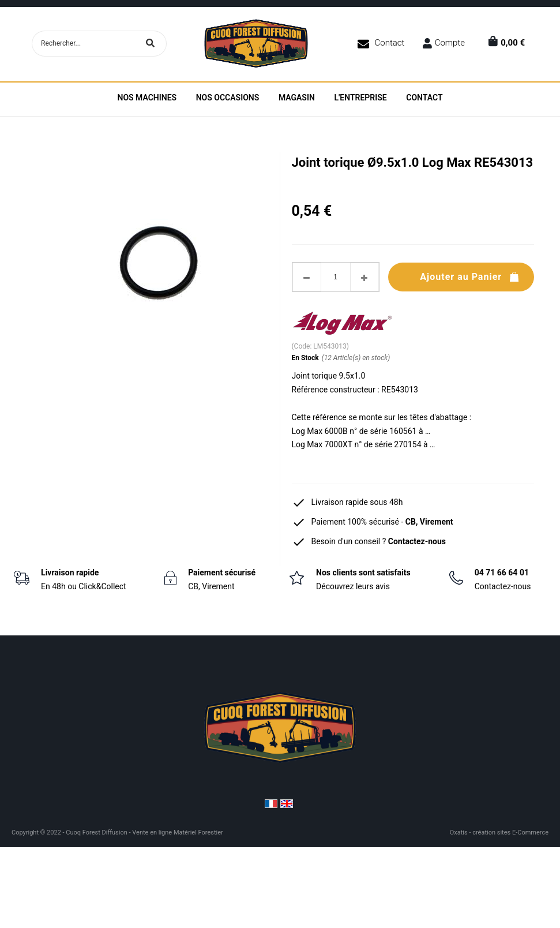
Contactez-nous (417, 541)
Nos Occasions (228, 98)
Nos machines (147, 98)
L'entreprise (360, 98)
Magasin (297, 98)
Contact (390, 43)
